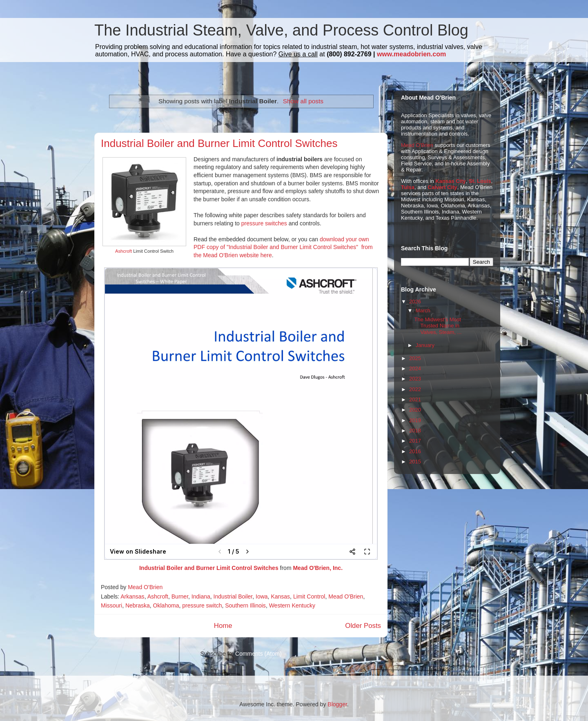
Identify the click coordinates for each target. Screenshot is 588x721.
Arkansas (132, 596)
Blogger (337, 704)
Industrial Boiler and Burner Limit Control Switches (219, 143)
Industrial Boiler (233, 596)
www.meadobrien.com (411, 54)
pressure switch (202, 605)
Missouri (111, 605)
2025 (415, 358)
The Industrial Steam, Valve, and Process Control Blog (281, 30)
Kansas (280, 596)
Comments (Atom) (258, 654)
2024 (415, 368)
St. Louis (480, 181)
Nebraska (138, 605)
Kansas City (450, 181)
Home (223, 626)
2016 (415, 451)
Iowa (262, 596)
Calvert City (443, 187)
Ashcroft (124, 251)
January (425, 345)
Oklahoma (166, 605)
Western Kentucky (292, 605)
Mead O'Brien (346, 596)
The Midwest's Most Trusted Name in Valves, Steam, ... (438, 326)
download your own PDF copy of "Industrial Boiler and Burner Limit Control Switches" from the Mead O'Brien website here (283, 247)
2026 (415, 302)
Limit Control (309, 596)
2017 (415, 441)
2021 (415, 399)
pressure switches (264, 223)
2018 (415, 431)
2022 (415, 389)
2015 (415, 462)
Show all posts (303, 101)
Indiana (201, 596)
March (423, 310)
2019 (415, 420)
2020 (415, 410)
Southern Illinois (245, 605)
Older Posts (363, 626)
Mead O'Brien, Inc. (318, 568)
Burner (180, 596)
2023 (415, 379)
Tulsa (408, 187)
